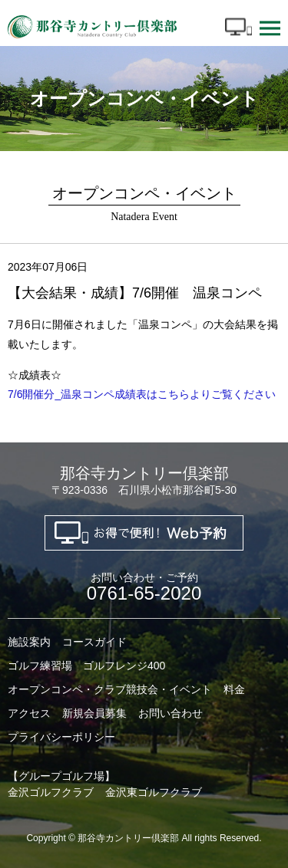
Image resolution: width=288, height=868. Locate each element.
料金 (234, 689)
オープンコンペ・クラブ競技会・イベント (110, 689)
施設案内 (29, 642)
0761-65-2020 (144, 587)
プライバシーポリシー (61, 737)
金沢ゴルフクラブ (51, 792)
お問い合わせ (170, 713)
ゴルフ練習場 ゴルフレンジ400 (86, 666)
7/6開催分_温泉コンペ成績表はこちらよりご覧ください (142, 394)
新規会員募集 (94, 713)
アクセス (29, 713)
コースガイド (94, 642)
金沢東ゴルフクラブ (154, 792)
